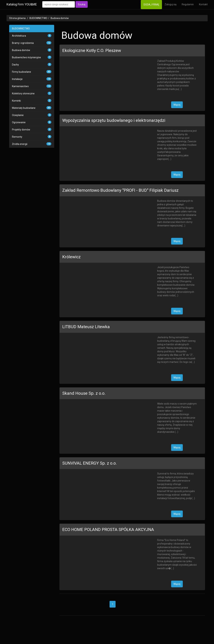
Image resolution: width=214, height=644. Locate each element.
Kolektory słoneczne (23, 93)
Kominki (16, 101)
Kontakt (203, 4)
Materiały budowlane (24, 108)
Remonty (17, 137)
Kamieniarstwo (20, 86)
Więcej (177, 105)
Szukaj (82, 4)
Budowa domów (60, 18)
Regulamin (188, 4)
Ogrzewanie (19, 122)
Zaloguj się (171, 4)
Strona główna (17, 18)
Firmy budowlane (22, 72)
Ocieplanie (18, 115)
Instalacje (17, 79)
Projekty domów (21, 130)
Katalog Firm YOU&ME (22, 4)
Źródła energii (20, 144)
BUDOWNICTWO (38, 18)
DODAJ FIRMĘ (151, 5)
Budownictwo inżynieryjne (26, 57)
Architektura (19, 36)
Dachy (15, 65)
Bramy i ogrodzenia (23, 43)
